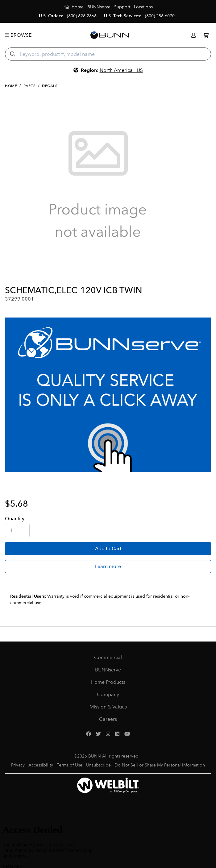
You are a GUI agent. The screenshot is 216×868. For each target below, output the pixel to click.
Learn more (108, 566)
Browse (18, 35)
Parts (29, 86)
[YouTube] (127, 734)
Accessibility (41, 765)
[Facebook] (89, 734)
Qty (15, 519)
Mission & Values (108, 707)
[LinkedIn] (117, 734)
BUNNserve (108, 670)
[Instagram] (108, 734)
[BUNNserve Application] (108, 395)
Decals (50, 86)
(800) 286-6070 (160, 16)
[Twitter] (98, 734)
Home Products (108, 682)
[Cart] (206, 35)
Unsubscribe (98, 765)
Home (11, 86)
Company (108, 694)
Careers (108, 719)
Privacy (18, 765)
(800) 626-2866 (82, 16)
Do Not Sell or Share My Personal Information (160, 765)
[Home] (74, 7)
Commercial (108, 657)
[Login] (193, 35)
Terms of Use (70, 765)
